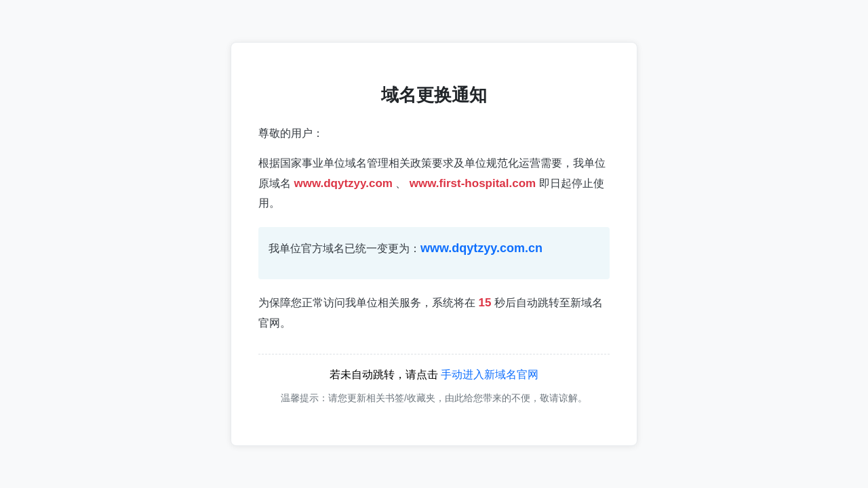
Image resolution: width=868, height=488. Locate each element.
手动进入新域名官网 (490, 374)
